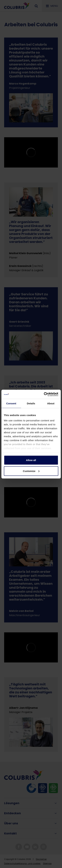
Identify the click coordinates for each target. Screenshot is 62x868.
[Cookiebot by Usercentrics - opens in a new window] (44, 394)
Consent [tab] (11, 403)
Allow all (31, 460)
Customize (31, 471)
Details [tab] (31, 403)
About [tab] (51, 403)
